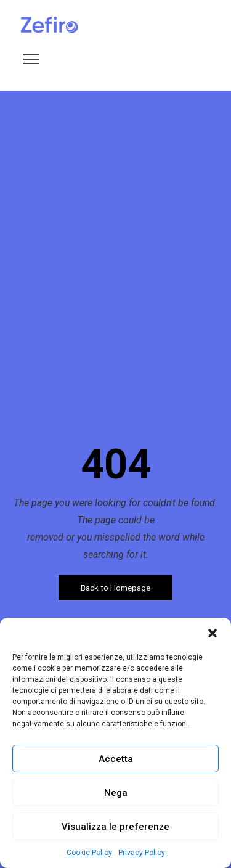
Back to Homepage (115, 588)
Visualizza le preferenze (115, 827)
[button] (213, 633)
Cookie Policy (89, 853)
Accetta (116, 759)
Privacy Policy (142, 853)
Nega (116, 793)
